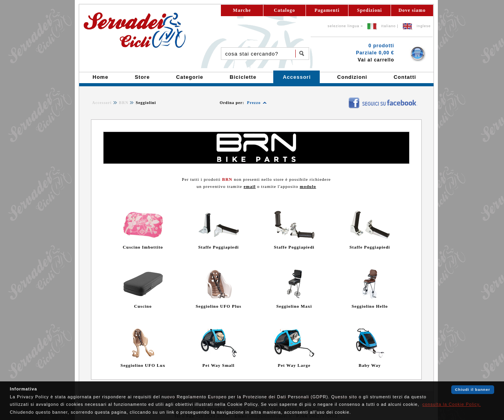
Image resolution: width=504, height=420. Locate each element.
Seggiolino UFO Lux (143, 365)
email (250, 186)
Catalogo (285, 10)
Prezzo (254, 103)
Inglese (424, 26)
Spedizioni (370, 10)
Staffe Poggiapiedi (218, 247)
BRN (124, 103)
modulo (308, 186)
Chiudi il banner (473, 389)
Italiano (388, 26)
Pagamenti (327, 10)
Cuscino (143, 306)
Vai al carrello (376, 60)
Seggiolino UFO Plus (219, 306)
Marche (242, 10)
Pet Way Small (219, 365)
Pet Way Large (294, 365)
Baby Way (370, 365)
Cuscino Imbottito (143, 247)
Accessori (102, 103)
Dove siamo (412, 10)
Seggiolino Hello (370, 306)
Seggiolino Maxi (294, 306)
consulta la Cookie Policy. (452, 404)
